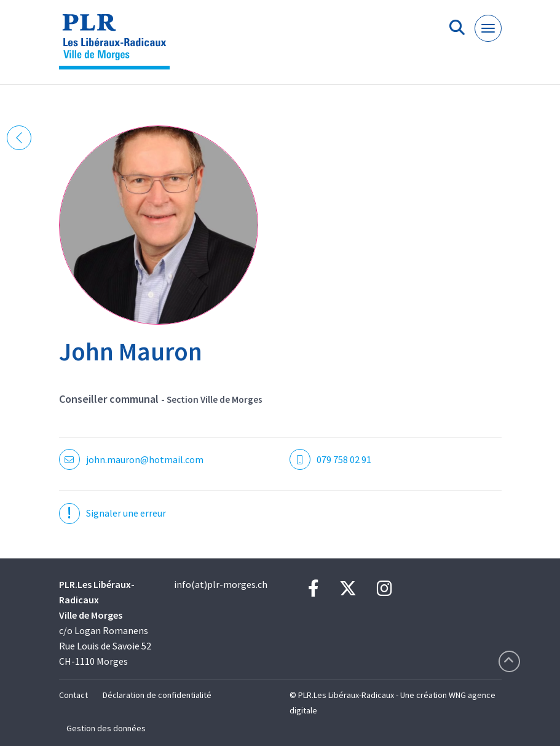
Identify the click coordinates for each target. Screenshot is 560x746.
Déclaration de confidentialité (157, 695)
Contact (73, 695)
